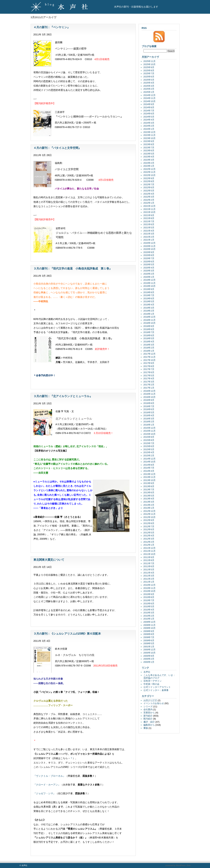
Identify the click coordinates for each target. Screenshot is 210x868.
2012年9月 (149, 520)
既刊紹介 (148, 719)
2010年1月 (149, 619)
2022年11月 (149, 172)
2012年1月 (149, 545)
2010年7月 (149, 600)
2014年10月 (149, 462)
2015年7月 (149, 443)
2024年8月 (149, 107)
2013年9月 (149, 483)
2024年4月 (149, 120)
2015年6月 (149, 446)
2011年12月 (149, 548)
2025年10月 (149, 64)
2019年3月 (149, 308)
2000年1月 (149, 662)
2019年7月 (149, 295)
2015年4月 (149, 452)
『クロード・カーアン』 (47, 785)
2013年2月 (149, 505)
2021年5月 (149, 228)
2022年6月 (149, 187)
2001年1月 (149, 647)
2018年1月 (149, 351)
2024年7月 (149, 111)
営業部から (149, 713)
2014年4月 (149, 471)
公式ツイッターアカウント (157, 687)
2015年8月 (149, 440)
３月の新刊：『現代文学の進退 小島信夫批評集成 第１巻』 (73, 269)
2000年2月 (149, 659)
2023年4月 (149, 157)
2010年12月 (149, 585)
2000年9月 (149, 656)
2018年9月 (149, 326)
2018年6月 (149, 335)
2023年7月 (149, 148)
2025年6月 (149, 77)
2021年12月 (149, 206)
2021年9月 (149, 215)
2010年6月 (149, 604)
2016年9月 (149, 400)
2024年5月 (149, 117)
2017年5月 (149, 376)
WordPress (181, 865)
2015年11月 (149, 431)
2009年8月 (149, 634)
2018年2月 (149, 348)
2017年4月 (149, 378)
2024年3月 (149, 123)
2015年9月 (149, 437)
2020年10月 (149, 249)
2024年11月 (149, 98)
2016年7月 (149, 406)
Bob (189, 865)
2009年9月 (149, 631)
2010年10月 (149, 591)
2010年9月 (149, 594)
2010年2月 (149, 616)
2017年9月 (149, 363)
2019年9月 (149, 289)
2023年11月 (149, 135)
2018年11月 (149, 320)
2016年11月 (149, 394)
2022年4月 (149, 194)
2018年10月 (149, 323)
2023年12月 (149, 132)
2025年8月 (149, 70)
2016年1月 (149, 425)
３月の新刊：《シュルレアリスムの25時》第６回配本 (67, 634)
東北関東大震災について (49, 560)
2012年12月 (149, 511)
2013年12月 (149, 474)
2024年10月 (149, 101)
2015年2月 (149, 456)
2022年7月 (149, 184)
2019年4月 (149, 305)
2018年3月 (149, 345)
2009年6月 (149, 640)
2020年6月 (149, 262)
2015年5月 (149, 449)
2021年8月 (149, 218)
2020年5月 (149, 264)
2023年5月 (149, 154)
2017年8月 (149, 366)
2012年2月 (149, 542)
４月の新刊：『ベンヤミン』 (52, 27)
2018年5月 (149, 338)
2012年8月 (149, 523)
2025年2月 (149, 89)
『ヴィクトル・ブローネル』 (49, 776)
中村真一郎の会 (151, 684)
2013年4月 (149, 499)
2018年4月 (149, 342)
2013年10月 (149, 480)
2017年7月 (149, 369)
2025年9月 (149, 67)
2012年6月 (149, 529)
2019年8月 (149, 292)
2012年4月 (149, 536)
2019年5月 (149, 301)
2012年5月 (149, 533)
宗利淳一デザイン (153, 681)
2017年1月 (149, 388)
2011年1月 (149, 582)
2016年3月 (149, 419)
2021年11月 (149, 209)
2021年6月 (149, 224)
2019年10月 (149, 286)
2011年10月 (149, 554)
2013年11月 (149, 477)
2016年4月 (149, 415)
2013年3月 (149, 502)
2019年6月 (149, 298)
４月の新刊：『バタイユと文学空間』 (57, 148)
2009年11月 (149, 625)
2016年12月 (149, 391)
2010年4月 (149, 610)
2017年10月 (149, 360)
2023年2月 (149, 163)
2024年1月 (149, 129)
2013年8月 (149, 486)
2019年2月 (149, 311)
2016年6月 (149, 409)
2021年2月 (149, 237)
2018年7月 (149, 332)
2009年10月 (149, 628)
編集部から (149, 725)
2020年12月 (149, 243)
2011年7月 (149, 563)
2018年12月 (149, 317)
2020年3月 (149, 271)
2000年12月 (149, 650)
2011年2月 (149, 579)
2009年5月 (149, 643)
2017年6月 (149, 372)
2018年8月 (149, 329)
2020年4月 (149, 268)
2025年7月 (149, 73)
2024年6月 (149, 114)
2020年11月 (149, 246)
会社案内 (148, 709)
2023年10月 (149, 138)
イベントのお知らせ (154, 703)
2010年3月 (149, 613)
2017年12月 (149, 354)
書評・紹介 (149, 722)
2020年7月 (149, 258)
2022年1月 (149, 203)
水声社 (147, 672)
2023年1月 (149, 166)
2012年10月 (149, 517)
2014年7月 (149, 468)
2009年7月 (149, 637)
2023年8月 (149, 144)
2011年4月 (149, 573)
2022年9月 (149, 178)
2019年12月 (149, 280)
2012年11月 (149, 514)
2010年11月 (149, 588)
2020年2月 (149, 274)
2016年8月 (149, 403)
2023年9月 (149, 141)
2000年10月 (149, 653)
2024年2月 (149, 126)
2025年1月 (149, 92)
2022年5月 (149, 191)
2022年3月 (149, 197)
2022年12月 (149, 169)
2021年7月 (149, 221)
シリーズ (148, 706)
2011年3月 (149, 576)
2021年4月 (149, 231)
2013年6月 (149, 492)
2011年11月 (149, 551)
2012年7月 (149, 526)
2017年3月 (149, 382)
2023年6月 (149, 151)
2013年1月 (149, 508)
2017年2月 (149, 385)
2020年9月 (149, 252)
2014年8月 (149, 465)
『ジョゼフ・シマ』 (44, 793)
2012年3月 (149, 539)
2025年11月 (149, 61)
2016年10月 (149, 397)
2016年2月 (149, 422)
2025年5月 (149, 80)
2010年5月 (149, 606)
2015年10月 (149, 434)
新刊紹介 (148, 716)
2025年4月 (149, 83)
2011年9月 (149, 557)
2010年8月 (149, 597)
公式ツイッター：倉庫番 (156, 690)
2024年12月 (149, 95)
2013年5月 (149, 496)
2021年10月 (149, 212)
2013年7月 (149, 490)
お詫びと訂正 (150, 700)
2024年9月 (149, 104)
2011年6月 (149, 566)
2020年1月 (149, 277)
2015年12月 (149, 428)
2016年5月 (149, 412)
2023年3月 (149, 160)
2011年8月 (149, 560)
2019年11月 (149, 283)
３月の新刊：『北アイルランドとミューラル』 (63, 396)
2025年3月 (149, 86)
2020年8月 (149, 255)
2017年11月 (149, 357)
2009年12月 (149, 622)
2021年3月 (149, 234)
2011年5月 (149, 570)
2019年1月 (149, 314)
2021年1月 (149, 240)
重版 (146, 728)
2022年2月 (149, 200)
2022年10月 (149, 175)
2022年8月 (149, 181)
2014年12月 (149, 459)
